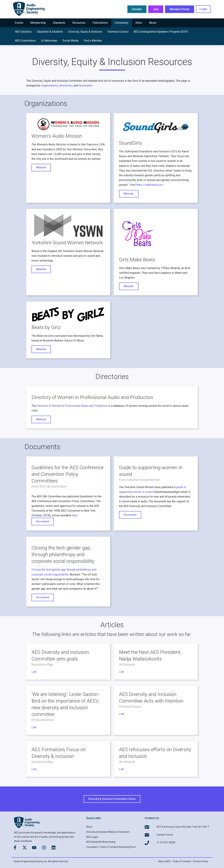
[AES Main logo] (29, 9)
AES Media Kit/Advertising (101, 842)
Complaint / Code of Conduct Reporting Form (111, 847)
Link (34, 672)
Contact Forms (165, 835)
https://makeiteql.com (150, 185)
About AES (164, 861)
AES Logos (92, 837)
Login (203, 9)
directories (66, 86)
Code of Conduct (182, 861)
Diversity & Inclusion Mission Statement (108, 832)
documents (86, 86)
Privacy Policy (201, 861)
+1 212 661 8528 (166, 842)
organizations (50, 86)
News (89, 827)
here (75, 515)
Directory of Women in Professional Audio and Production (72, 406)
